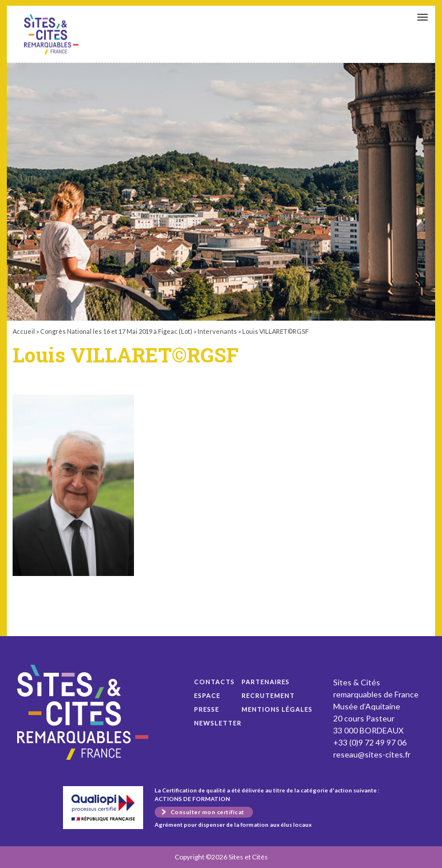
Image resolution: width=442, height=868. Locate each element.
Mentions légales (277, 709)
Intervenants (217, 331)
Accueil (24, 331)
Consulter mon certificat (208, 812)
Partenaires (266, 682)
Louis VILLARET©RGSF (51, 34)
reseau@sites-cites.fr (372, 754)
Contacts (214, 682)
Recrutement (268, 695)
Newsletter (218, 723)
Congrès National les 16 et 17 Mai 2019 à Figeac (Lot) (116, 331)
